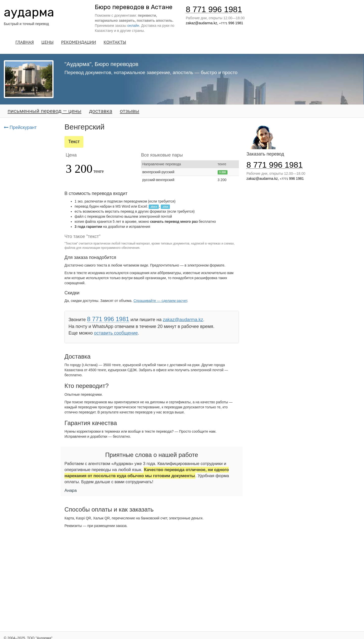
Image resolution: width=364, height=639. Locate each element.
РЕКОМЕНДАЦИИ (79, 42)
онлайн (133, 26)
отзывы (130, 111)
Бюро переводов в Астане (134, 7)
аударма (29, 12)
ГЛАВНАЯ (25, 42)
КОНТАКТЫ (115, 42)
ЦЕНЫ (48, 42)
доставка (101, 111)
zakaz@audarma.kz (201, 23)
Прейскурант (20, 127)
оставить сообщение (116, 333)
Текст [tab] (74, 142)
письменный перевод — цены (44, 111)
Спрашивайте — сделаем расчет (160, 301)
